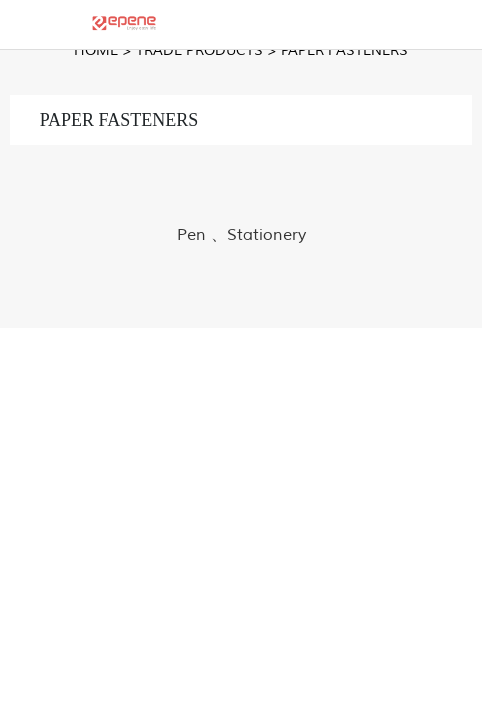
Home (96, 50)
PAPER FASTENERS (344, 50)
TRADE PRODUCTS (199, 50)
